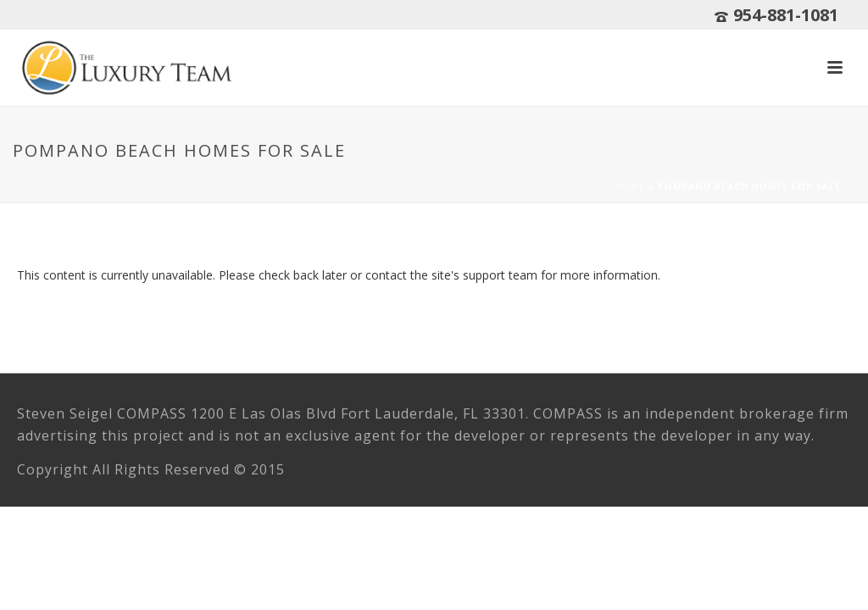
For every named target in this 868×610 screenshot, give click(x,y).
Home (630, 186)
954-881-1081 (786, 15)
